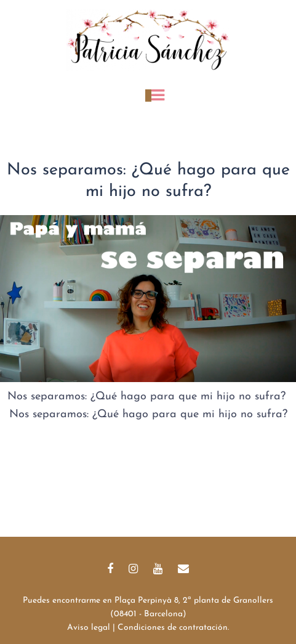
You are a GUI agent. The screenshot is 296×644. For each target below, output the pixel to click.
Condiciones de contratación (173, 628)
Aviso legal (89, 628)
